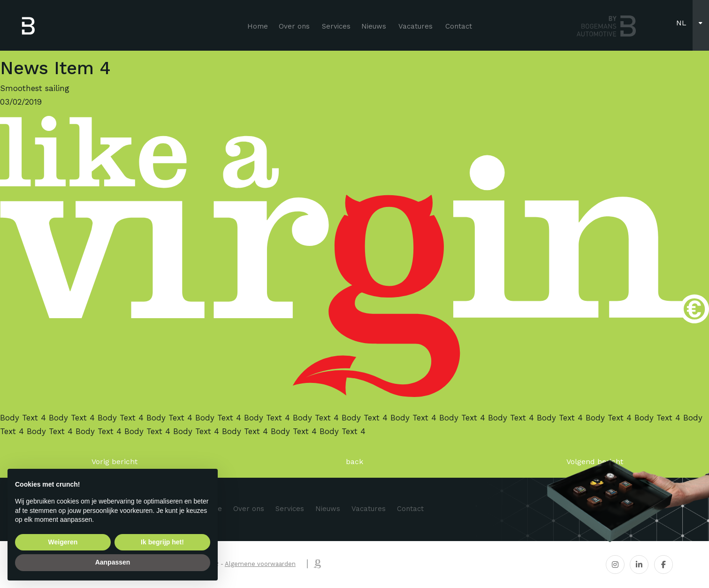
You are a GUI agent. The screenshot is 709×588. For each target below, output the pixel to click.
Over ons (294, 26)
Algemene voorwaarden (260, 564)
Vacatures (415, 26)
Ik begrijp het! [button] (162, 542)
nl (681, 23)
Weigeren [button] (63, 542)
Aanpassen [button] (113, 562)
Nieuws (374, 26)
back (354, 462)
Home (258, 26)
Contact (459, 26)
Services (336, 26)
